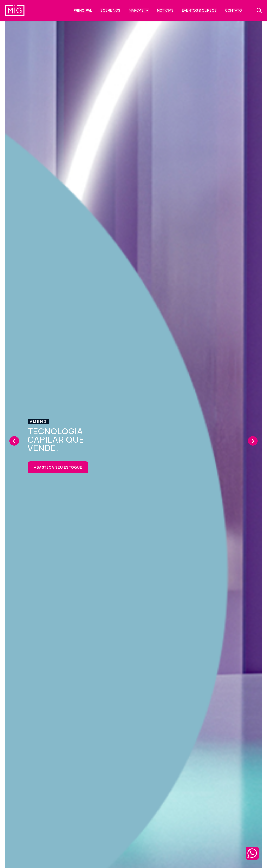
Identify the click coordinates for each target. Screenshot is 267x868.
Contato (233, 10)
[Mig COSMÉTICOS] (15, 7)
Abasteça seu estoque (58, 467)
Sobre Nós (110, 10)
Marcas (136, 10)
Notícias (165, 10)
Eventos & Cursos (199, 10)
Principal (83, 10)
